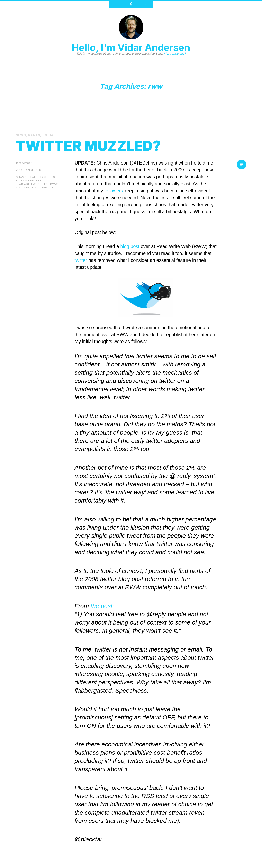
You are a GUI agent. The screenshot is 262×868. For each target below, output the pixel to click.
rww (54, 184)
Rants (34, 135)
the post (102, 606)
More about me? (175, 54)
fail (34, 177)
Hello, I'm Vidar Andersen (131, 47)
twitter (23, 187)
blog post (130, 246)
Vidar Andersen (29, 170)
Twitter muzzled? (88, 146)
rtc (45, 184)
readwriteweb (28, 184)
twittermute (43, 187)
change (22, 177)
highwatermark (29, 180)
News (21, 135)
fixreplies (47, 177)
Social (49, 135)
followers (114, 191)
